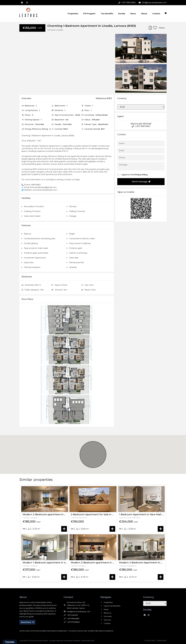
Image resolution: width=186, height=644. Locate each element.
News (133, 14)
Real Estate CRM (88, 641)
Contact (156, 14)
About (144, 14)
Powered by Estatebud (72, 641)
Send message (141, 182)
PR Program (89, 14)
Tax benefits (107, 14)
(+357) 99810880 (141, 126)
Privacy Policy (141, 175)
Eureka (122, 14)
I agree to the (134, 175)
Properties (73, 14)
